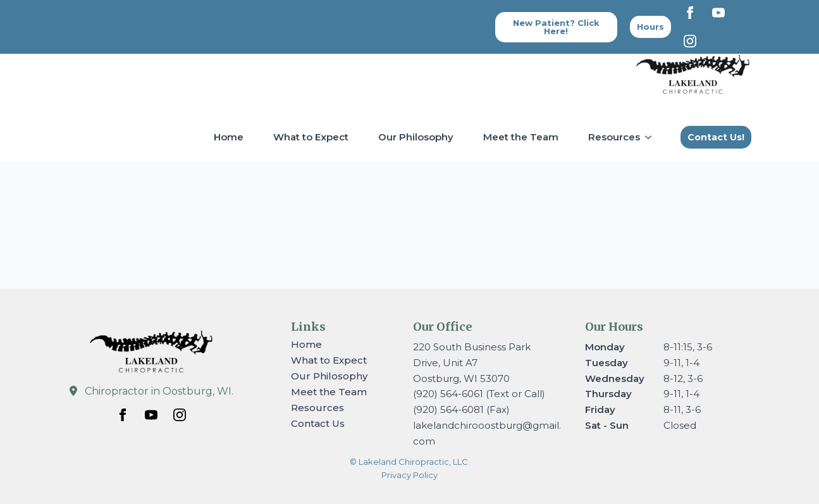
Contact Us (318, 423)
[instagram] (690, 41)
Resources (614, 137)
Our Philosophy (416, 137)
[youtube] (718, 13)
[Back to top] (650, 27)
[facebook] (690, 13)
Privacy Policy (409, 475)
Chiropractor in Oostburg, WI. (159, 391)
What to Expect (311, 137)
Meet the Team (521, 137)
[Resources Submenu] (651, 137)
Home (229, 137)
